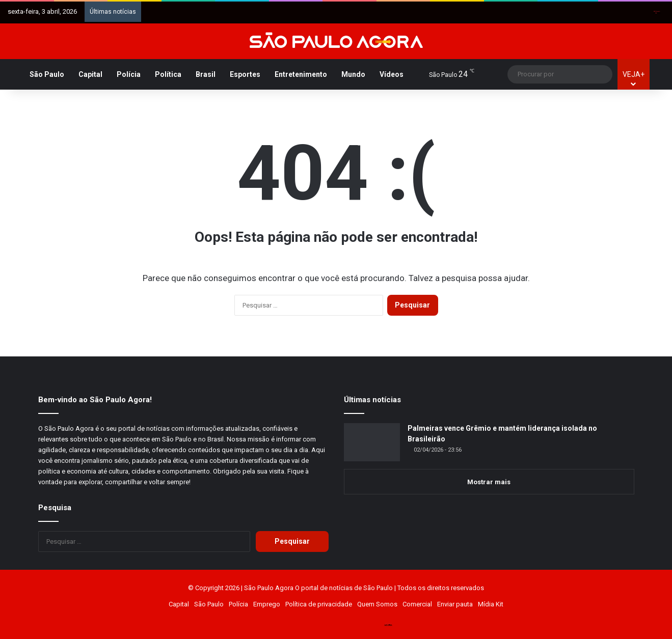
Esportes (245, 74)
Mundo (353, 74)
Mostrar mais (489, 482)
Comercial (417, 604)
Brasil (206, 74)
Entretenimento (301, 74)
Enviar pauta (455, 604)
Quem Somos (377, 604)
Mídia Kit (491, 604)
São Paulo (47, 74)
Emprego (267, 604)
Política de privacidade (319, 604)
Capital (90, 74)
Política (168, 74)
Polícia (129, 74)
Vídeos (392, 74)
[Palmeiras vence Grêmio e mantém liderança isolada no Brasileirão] (372, 442)
